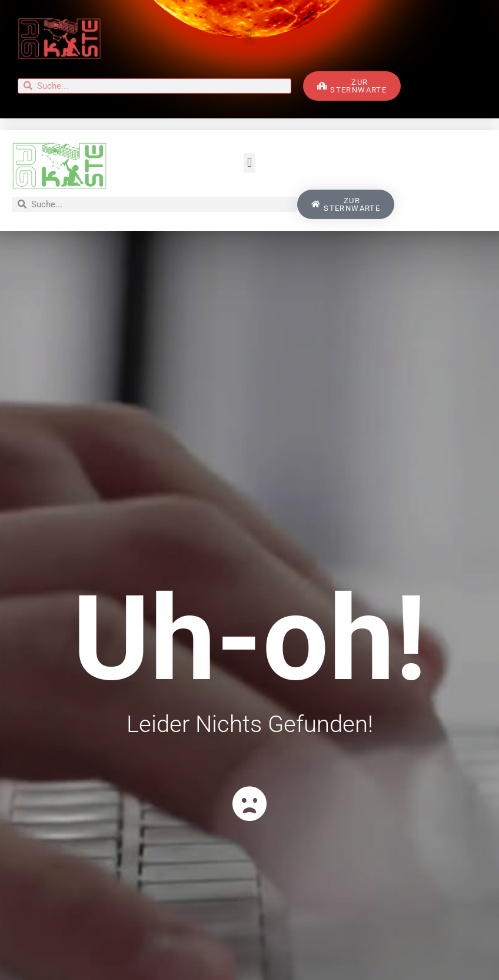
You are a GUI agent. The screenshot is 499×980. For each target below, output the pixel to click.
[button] (249, 36)
